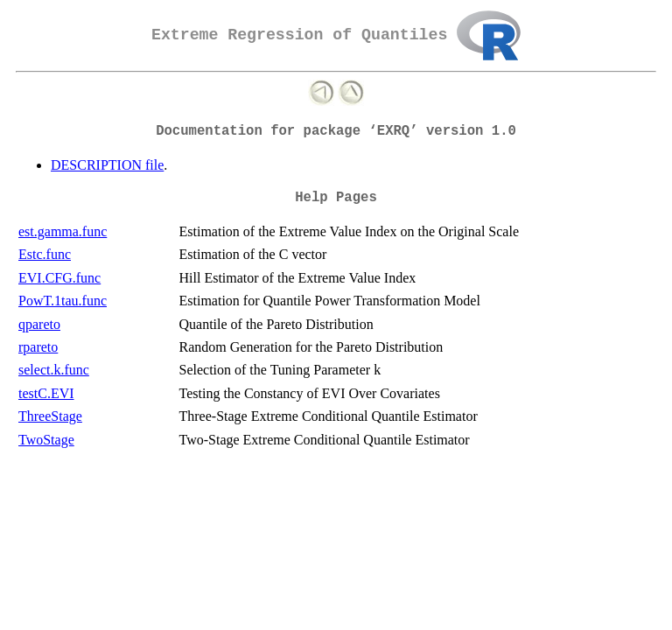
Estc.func (45, 254)
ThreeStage (50, 416)
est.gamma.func (63, 231)
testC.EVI (46, 393)
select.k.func (54, 370)
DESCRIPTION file (107, 165)
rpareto (38, 347)
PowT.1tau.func (63, 301)
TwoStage (46, 440)
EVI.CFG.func (59, 278)
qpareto (39, 324)
